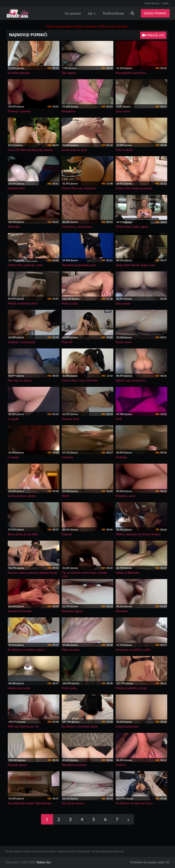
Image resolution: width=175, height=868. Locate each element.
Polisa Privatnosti (80, 851)
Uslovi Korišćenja (34, 851)
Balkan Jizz (44, 862)
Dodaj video (13, 851)
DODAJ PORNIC (155, 13)
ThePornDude (113, 13)
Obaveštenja (102, 851)
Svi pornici (73, 13)
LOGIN (165, 3)
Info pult (119, 851)
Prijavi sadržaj (57, 851)
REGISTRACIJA (152, 3)
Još (92, 13)
